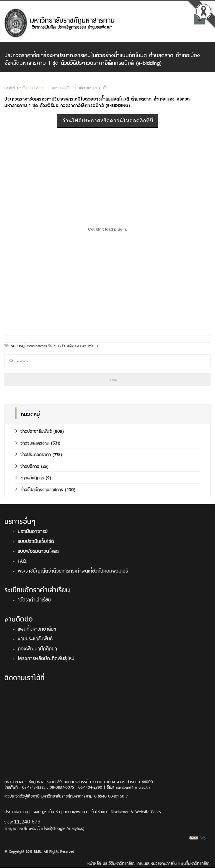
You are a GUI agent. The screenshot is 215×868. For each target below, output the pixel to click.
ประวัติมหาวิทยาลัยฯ (119, 863)
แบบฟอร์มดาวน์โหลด (38, 550)
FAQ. (23, 560)
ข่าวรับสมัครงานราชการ (76, 346)
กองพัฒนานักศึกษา (37, 648)
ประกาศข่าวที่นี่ (16, 811)
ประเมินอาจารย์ (33, 531)
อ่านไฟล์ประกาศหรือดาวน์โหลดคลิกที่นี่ (108, 121)
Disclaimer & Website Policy (136, 811)
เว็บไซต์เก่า (99, 811)
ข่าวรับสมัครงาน (32, 442)
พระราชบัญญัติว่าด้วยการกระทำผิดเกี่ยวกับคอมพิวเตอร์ (73, 570)
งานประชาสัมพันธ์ (35, 638)
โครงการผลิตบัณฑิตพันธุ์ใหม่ (46, 658)
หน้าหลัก (94, 863)
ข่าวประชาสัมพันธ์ (34, 431)
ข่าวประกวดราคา (37, 346)
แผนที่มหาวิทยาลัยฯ (37, 628)
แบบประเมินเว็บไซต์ (36, 541)
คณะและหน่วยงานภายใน (157, 863)
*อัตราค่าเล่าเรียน (34, 599)
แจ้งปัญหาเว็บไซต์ (46, 811)
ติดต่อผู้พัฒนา (75, 811)
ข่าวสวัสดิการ (30, 477)
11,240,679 (27, 822)
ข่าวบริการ (27, 466)
